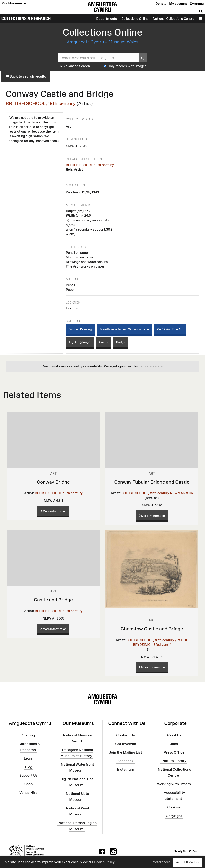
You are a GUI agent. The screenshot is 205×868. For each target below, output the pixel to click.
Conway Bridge (53, 482)
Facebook (125, 761)
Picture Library (174, 761)
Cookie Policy (104, 862)
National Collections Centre (173, 19)
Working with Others (174, 784)
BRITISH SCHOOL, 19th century (41, 103)
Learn (29, 758)
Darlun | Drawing (80, 329)
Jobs (174, 744)
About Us (174, 735)
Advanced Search (75, 66)
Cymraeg (197, 4)
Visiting (29, 735)
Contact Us (125, 735)
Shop (29, 784)
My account (178, 4)
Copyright (174, 816)
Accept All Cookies (188, 862)
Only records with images (127, 66)
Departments (107, 19)
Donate (161, 4)
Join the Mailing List (125, 752)
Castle (104, 342)
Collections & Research (26, 18)
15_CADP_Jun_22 (80, 342)
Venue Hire (29, 793)
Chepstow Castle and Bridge (152, 629)
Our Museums (14, 4)
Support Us (29, 775)
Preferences (161, 862)
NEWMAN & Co (181, 493)
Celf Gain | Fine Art (170, 329)
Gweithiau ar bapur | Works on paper (125, 329)
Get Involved (126, 744)
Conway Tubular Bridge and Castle (152, 482)
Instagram (125, 769)
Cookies (174, 807)
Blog (29, 767)
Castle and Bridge (53, 600)
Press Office (174, 752)
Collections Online (135, 19)
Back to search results (26, 76)
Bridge (121, 342)
